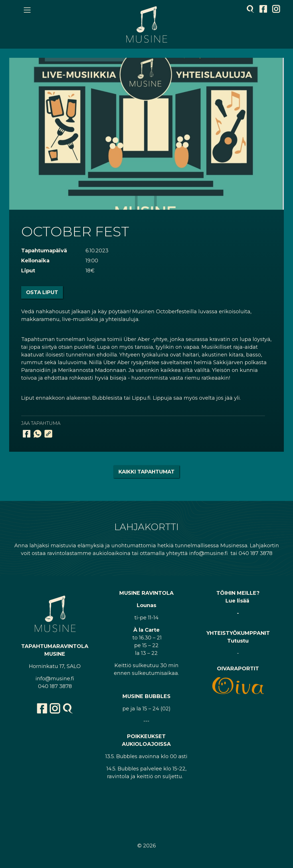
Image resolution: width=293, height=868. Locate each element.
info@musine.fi (55, 679)
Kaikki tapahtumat (146, 472)
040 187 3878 (55, 686)
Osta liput (42, 292)
